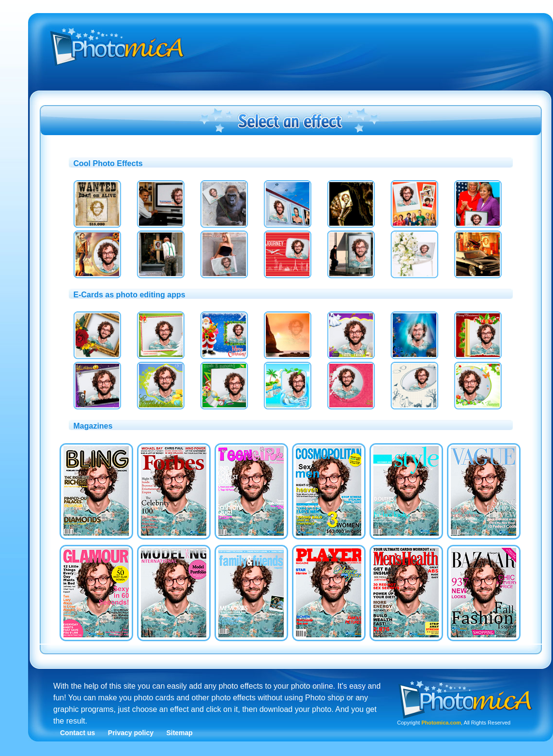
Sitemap (179, 733)
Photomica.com (441, 723)
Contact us (77, 733)
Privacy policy (131, 733)
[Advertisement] (307, 89)
